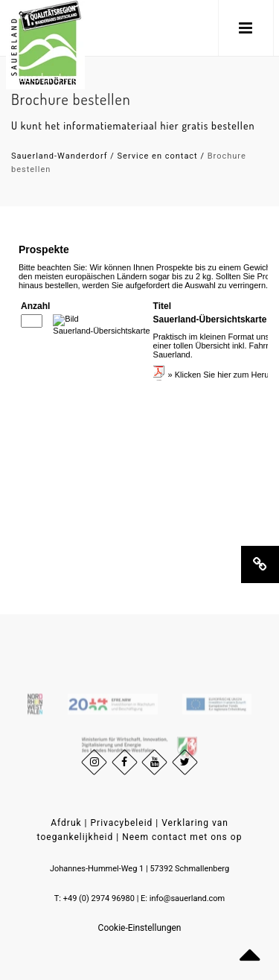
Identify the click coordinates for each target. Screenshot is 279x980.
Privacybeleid (122, 823)
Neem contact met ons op (182, 837)
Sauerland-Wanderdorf (60, 156)
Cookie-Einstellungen (140, 928)
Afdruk (66, 823)
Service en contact (158, 156)
